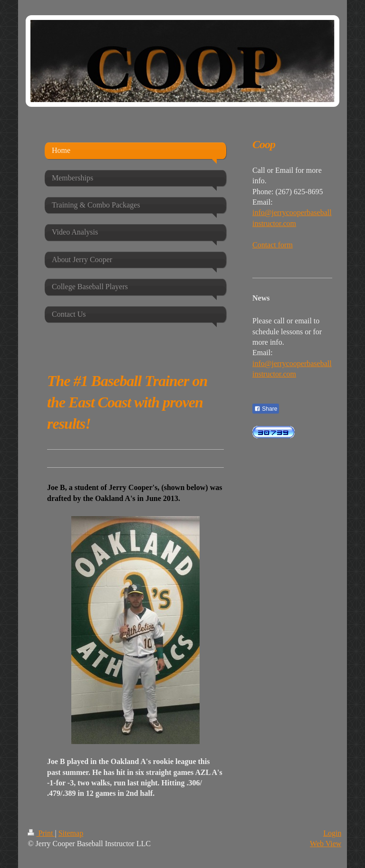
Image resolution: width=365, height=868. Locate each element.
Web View (326, 844)
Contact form (273, 245)
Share (266, 409)
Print (41, 833)
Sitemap (71, 833)
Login (332, 833)
